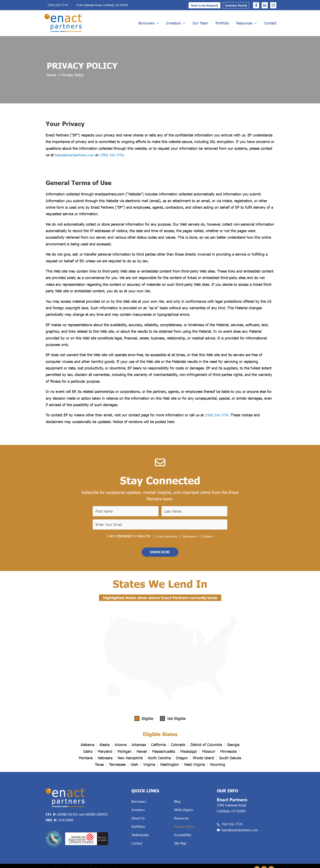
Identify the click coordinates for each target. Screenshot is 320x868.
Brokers (208, 537)
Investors (176, 23)
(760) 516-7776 (58, 5)
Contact (270, 23)
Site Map (180, 844)
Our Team (200, 23)
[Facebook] (256, 5)
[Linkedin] (265, 5)
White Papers (183, 811)
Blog (177, 802)
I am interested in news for (129, 536)
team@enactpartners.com (75, 155)
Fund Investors (167, 537)
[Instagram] (273, 5)
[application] (157, 23)
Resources (247, 23)
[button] (160, 553)
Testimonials (140, 836)
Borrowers (149, 23)
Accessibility (183, 836)
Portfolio (222, 23)
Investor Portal (236, 5)
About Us (138, 819)
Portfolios (138, 828)
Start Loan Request (204, 5)
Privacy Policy (184, 828)
